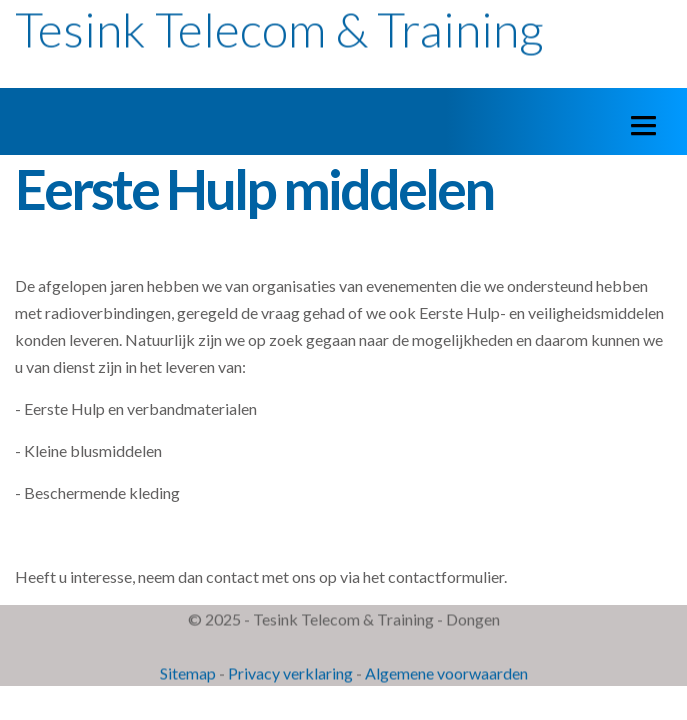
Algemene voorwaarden (446, 673)
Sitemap (188, 673)
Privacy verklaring (290, 673)
